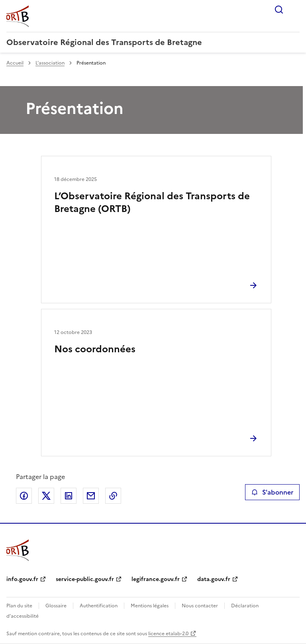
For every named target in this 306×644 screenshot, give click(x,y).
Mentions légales (150, 606)
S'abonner (272, 492)
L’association (50, 63)
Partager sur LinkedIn (69, 496)
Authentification (99, 606)
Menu (295, 10)
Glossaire (56, 606)
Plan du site (19, 606)
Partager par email (91, 496)
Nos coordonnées (95, 349)
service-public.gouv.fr (85, 579)
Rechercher (279, 10)
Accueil (15, 63)
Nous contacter (200, 606)
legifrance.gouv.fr (156, 579)
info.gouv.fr (22, 579)
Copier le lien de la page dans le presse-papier (113, 496)
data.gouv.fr (214, 579)
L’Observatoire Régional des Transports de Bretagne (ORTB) (152, 202)
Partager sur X (46, 496)
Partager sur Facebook (24, 496)
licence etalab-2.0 (168, 634)
